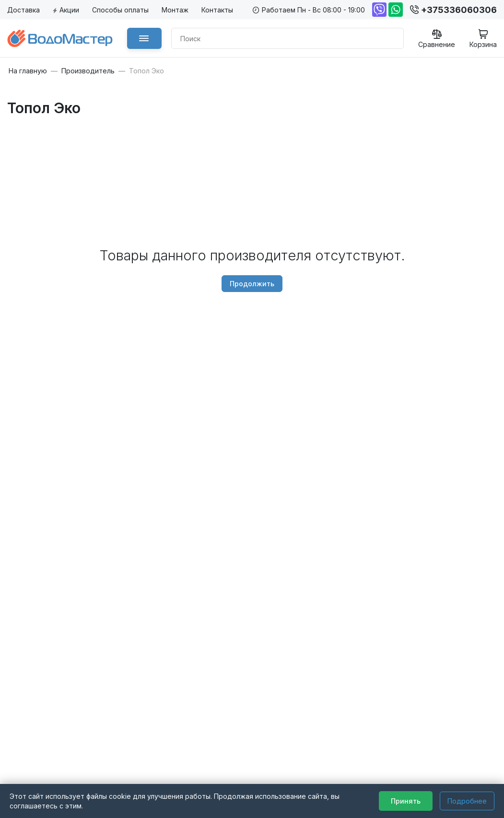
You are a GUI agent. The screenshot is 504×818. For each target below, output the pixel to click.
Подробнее (467, 801)
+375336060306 (453, 10)
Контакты (217, 10)
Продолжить (252, 284)
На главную (28, 71)
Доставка (23, 10)
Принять (406, 801)
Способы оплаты (120, 10)
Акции (66, 10)
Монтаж (175, 10)
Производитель (88, 71)
